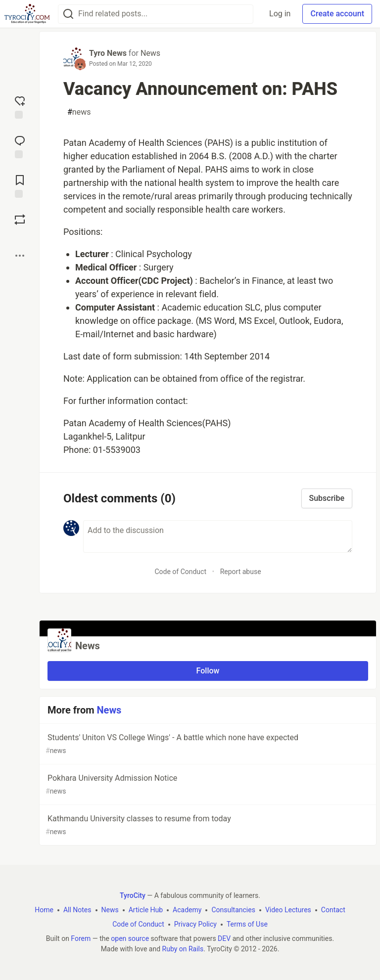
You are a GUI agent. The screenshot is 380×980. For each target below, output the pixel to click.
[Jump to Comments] (20, 146)
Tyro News (108, 53)
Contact (333, 910)
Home (44, 910)
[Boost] (20, 220)
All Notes (77, 910)
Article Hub (146, 910)
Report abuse (241, 572)
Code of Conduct (180, 572)
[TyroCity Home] (27, 14)
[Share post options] (20, 256)
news (79, 112)
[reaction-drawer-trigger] (20, 106)
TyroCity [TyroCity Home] (133, 895)
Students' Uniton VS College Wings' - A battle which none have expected (207, 744)
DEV (224, 938)
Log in (280, 14)
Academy (187, 910)
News (150, 53)
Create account (337, 14)
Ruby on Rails (183, 949)
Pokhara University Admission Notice (207, 785)
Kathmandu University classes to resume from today (207, 825)
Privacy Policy (195, 924)
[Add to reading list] (20, 185)
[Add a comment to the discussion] (218, 536)
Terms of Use (247, 924)
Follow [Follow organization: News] (208, 671)
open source (130, 938)
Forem (81, 938)
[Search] (68, 14)
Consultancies (233, 910)
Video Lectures (288, 910)
